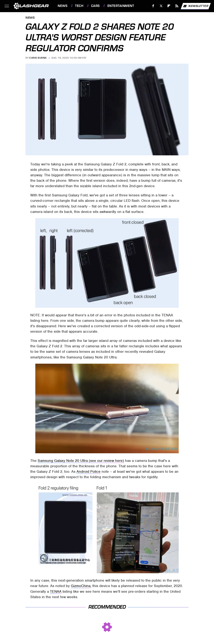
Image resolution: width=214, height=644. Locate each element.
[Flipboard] (169, 6)
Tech (79, 6)
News (62, 6)
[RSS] (177, 6)
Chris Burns (38, 58)
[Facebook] (153, 6)
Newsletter (196, 6)
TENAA (56, 591)
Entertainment (121, 6)
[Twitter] (161, 6)
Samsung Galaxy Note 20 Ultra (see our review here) (81, 461)
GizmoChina (81, 586)
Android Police (89, 471)
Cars (95, 6)
